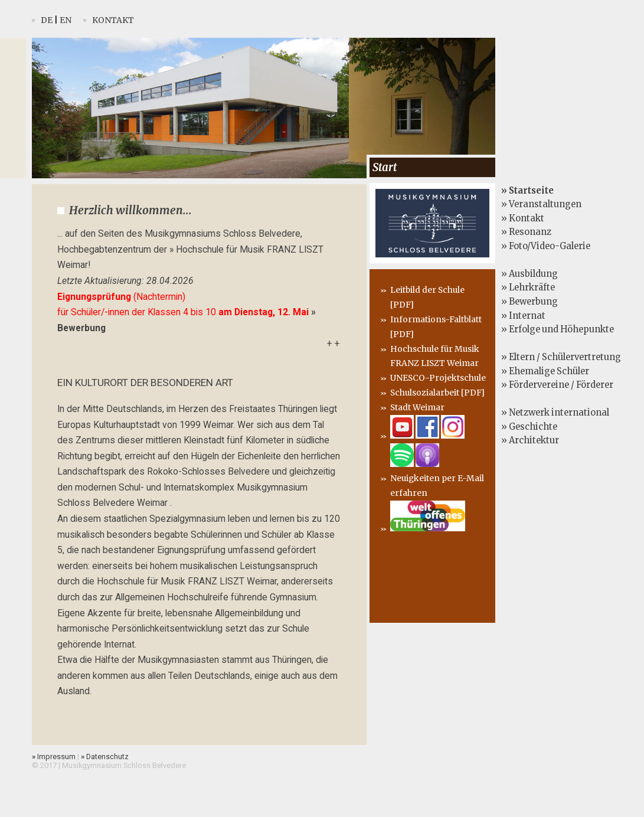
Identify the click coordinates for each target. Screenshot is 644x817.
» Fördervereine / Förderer (557, 385)
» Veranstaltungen (541, 204)
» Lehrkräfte (528, 287)
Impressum (54, 756)
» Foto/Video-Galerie (546, 246)
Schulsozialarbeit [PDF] (437, 393)
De (47, 20)
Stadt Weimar (417, 407)
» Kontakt (523, 218)
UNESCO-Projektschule (438, 378)
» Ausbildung (529, 274)
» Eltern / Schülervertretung (561, 357)
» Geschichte (529, 427)
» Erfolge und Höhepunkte (558, 329)
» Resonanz (526, 232)
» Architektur (530, 440)
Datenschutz (105, 756)
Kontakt (113, 20)
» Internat (523, 316)
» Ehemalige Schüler (545, 371)
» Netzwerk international (555, 413)
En (66, 20)
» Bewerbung (529, 302)
